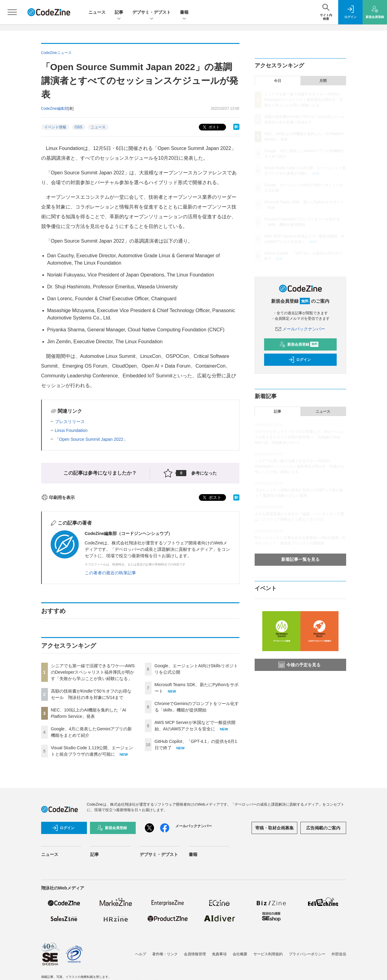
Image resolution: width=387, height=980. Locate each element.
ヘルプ (141, 954)
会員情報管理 (195, 954)
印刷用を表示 (58, 497)
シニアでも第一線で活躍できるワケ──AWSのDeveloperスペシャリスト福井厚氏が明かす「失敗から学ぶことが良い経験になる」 (93, 672)
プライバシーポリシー (307, 954)
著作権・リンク (165, 954)
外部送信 (339, 954)
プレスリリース (70, 422)
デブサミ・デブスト (152, 13)
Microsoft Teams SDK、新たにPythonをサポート (304, 202)
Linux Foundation (71, 430)
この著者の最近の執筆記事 (110, 573)
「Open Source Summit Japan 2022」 (91, 439)
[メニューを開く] (12, 12)
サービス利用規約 (268, 954)
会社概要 (240, 954)
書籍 (184, 13)
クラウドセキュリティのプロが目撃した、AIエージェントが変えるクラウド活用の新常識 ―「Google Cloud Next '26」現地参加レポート (300, 437)
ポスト (211, 127)
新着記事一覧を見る (300, 559)
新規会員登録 (299, 344)
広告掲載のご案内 (323, 828)
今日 (278, 81)
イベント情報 (55, 127)
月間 (323, 81)
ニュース (97, 12)
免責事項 (219, 954)
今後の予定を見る (299, 665)
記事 (119, 13)
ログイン (299, 360)
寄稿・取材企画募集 (274, 828)
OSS (79, 127)
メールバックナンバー (300, 329)
